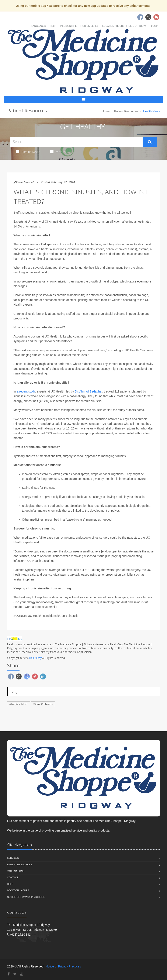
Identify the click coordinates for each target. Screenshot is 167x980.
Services (13, 858)
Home (106, 111)
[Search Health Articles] (76, 142)
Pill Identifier (69, 26)
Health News (28, 152)
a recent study (26, 391)
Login (155, 26)
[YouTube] (22, 974)
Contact (13, 877)
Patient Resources (126, 111)
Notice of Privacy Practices (26, 897)
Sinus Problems (43, 704)
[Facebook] (9, 974)
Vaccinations (16, 871)
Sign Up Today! (138, 26)
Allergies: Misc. (19, 704)
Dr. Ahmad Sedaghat (89, 391)
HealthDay (35, 658)
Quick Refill (90, 26)
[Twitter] (15, 974)
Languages (39, 26)
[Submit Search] (150, 142)
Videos (58, 152)
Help (53, 26)
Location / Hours (113, 26)
